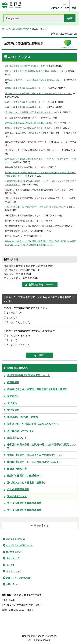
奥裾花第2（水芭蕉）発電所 (23, 417)
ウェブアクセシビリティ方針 (20, 545)
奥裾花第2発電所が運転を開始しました (29, 375)
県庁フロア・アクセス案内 (19, 578)
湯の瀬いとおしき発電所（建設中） (27, 483)
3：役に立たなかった (18, 322)
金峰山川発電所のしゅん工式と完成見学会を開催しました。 (33, 80)
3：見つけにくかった (18, 345)
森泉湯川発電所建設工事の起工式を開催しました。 (29, 123)
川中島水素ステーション (21, 431)
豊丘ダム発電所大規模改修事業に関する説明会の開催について (34, 71)
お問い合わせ (12, 584)
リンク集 (10, 565)
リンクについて (13, 571)
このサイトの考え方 (16, 539)
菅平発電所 (13, 410)
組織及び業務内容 (17, 469)
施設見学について (17, 438)
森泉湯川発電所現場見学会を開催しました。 (26, 88)
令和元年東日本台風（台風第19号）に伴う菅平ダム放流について (35, 207)
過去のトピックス (17, 496)
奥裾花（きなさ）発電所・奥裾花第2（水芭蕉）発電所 (37, 389)
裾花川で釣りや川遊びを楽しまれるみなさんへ (33, 424)
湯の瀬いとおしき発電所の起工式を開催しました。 (29, 112)
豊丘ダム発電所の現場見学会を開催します (25, 66)
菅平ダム (12, 403)
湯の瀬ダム (13, 396)
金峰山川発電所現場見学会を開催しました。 (26, 102)
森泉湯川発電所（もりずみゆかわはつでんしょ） (34, 462)
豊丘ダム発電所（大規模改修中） (26, 476)
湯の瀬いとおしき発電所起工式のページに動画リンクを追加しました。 (38, 94)
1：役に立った (15, 313)
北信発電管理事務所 (20, 29)
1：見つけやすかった (18, 336)
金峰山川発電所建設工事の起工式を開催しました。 (29, 128)
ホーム (5, 29)
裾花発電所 (13, 382)
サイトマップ (12, 558)
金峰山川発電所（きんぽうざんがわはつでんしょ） (35, 455)
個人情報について (15, 552)
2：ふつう (12, 318)
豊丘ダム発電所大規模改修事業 (24, 503)
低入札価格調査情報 (18, 489)
